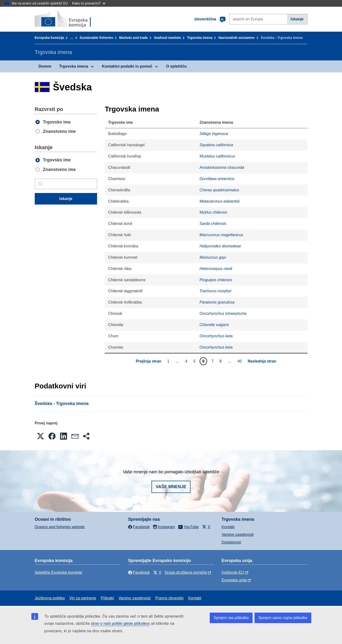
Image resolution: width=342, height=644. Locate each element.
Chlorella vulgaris (214, 325)
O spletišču (176, 66)
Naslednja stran (262, 361)
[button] (41, 436)
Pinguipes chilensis (216, 280)
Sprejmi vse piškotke (231, 618)
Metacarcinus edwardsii (220, 201)
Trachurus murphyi (215, 291)
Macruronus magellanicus (221, 235)
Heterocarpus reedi (216, 269)
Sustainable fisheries (96, 38)
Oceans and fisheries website (60, 527)
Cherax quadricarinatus (219, 190)
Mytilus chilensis (214, 212)
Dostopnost (231, 542)
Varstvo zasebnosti (238, 535)
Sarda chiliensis (213, 224)
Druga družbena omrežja (186, 572)
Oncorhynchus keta (216, 336)
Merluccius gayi (213, 257)
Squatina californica (216, 145)
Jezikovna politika (50, 598)
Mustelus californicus (217, 156)
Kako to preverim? (89, 3)
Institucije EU (233, 572)
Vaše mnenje (171, 487)
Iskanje (297, 19)
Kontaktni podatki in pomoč (127, 66)
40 (240, 361)
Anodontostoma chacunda (222, 167)
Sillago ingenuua (214, 134)
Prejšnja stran (149, 361)
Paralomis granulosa (217, 302)
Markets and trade (133, 38)
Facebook (139, 572)
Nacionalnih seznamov (237, 38)
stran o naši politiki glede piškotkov (120, 624)
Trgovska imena (200, 38)
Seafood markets (167, 38)
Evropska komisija (49, 38)
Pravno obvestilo (169, 598)
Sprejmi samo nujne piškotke (283, 618)
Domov (45, 66)
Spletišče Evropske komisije (58, 572)
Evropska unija (234, 580)
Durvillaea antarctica (217, 179)
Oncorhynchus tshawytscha (223, 313)
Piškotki (107, 598)
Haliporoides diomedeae (220, 246)
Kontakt (228, 527)
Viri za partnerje (83, 598)
